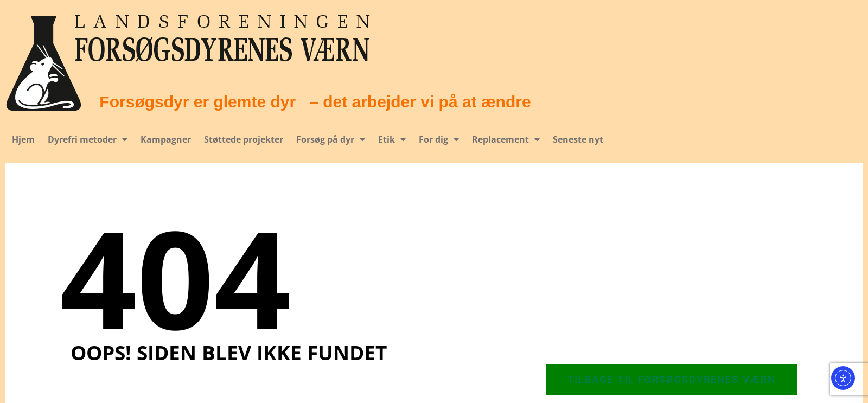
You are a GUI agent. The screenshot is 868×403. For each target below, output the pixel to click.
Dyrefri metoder (88, 139)
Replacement (506, 139)
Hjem (23, 139)
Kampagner (166, 139)
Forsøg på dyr (331, 139)
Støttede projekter (244, 139)
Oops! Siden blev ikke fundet (229, 352)
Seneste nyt (577, 139)
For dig (439, 139)
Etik (392, 139)
